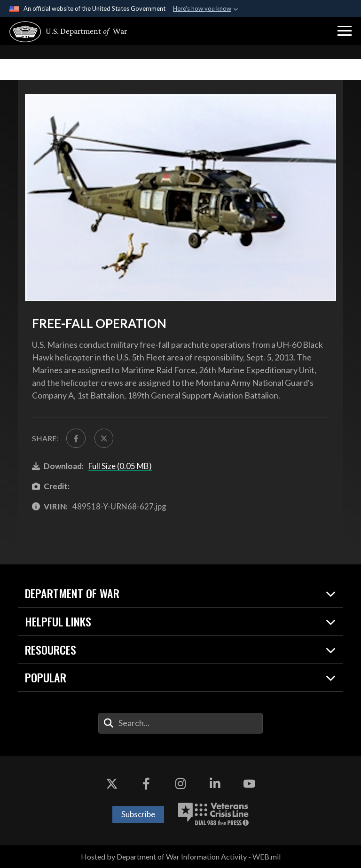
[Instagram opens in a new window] (180, 784)
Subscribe (138, 814)
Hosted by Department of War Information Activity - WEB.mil (181, 856)
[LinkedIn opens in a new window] (215, 784)
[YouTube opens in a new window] (249, 784)
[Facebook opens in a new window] (146, 784)
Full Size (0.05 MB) (120, 466)
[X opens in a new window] (112, 784)
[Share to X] (104, 438)
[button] (345, 31)
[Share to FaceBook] (76, 438)
